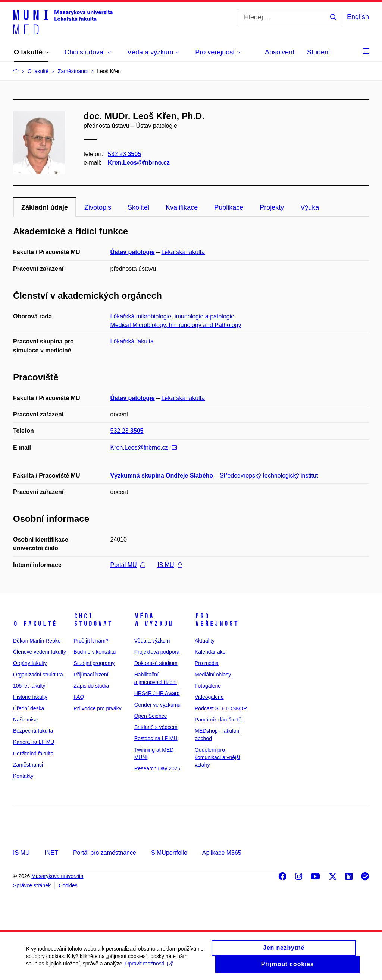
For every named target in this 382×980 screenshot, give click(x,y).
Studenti (319, 52)
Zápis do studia (91, 686)
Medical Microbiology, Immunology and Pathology (176, 325)
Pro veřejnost (217, 620)
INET (51, 853)
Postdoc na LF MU (156, 738)
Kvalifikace (182, 207)
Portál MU (128, 565)
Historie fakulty (30, 697)
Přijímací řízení (91, 675)
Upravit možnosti (149, 965)
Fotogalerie (208, 686)
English (358, 17)
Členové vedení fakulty (40, 652)
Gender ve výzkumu (158, 705)
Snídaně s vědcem (156, 727)
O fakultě (35, 624)
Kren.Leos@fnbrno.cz (139, 163)
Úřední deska (29, 708)
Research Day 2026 (157, 768)
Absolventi (280, 52)
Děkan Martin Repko (37, 641)
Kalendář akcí (211, 652)
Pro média (207, 663)
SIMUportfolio (169, 853)
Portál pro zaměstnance (105, 853)
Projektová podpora (157, 652)
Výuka (310, 207)
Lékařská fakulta (183, 252)
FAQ (79, 697)
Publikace (229, 207)
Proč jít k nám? (91, 641)
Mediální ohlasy (213, 675)
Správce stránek (32, 885)
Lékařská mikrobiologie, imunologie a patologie (173, 316)
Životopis (98, 207)
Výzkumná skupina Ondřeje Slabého (162, 475)
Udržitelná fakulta (33, 754)
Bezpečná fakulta (33, 731)
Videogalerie (209, 697)
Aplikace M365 (222, 853)
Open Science (151, 716)
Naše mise (25, 720)
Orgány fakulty (30, 663)
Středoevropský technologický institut (269, 475)
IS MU (170, 565)
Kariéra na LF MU (34, 742)
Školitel (138, 207)
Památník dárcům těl (219, 720)
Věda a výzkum (154, 620)
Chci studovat (93, 620)
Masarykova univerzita (57, 876)
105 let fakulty (29, 686)
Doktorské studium (156, 663)
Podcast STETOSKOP (221, 708)
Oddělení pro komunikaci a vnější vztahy (217, 757)
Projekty (272, 207)
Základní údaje (45, 207)
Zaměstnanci (28, 765)
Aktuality (205, 641)
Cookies (68, 885)
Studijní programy (94, 663)
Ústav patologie (133, 252)
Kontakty (23, 776)
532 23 (124, 154)
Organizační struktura (38, 675)
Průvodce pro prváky (97, 708)
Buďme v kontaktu (95, 652)
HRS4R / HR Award (157, 693)
